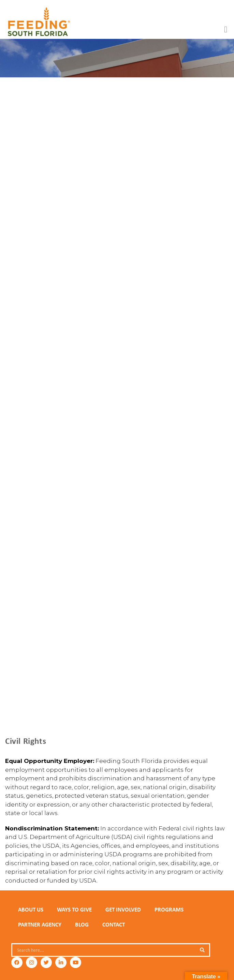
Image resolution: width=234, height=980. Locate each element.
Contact (114, 924)
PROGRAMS (169, 909)
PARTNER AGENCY (40, 924)
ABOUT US (31, 909)
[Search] (202, 950)
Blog (82, 924)
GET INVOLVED (123, 909)
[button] (226, 30)
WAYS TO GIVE (74, 909)
